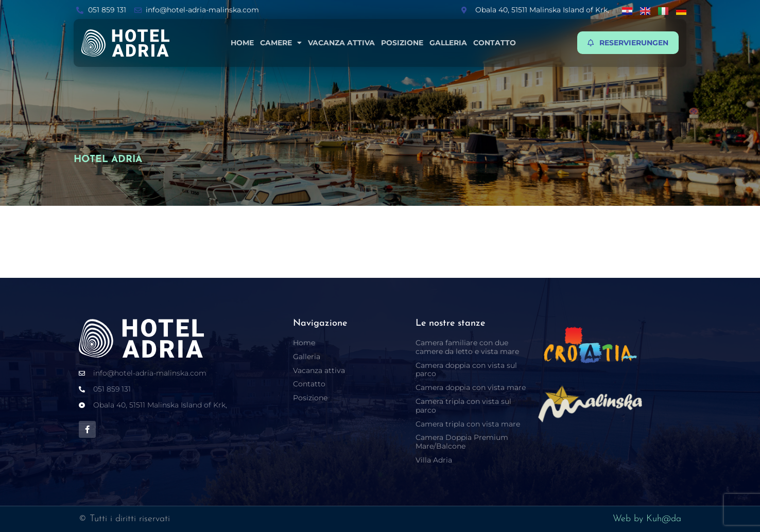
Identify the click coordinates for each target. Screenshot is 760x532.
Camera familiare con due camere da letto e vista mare (467, 347)
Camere (281, 43)
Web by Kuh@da (647, 519)
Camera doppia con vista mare (471, 387)
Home (242, 43)
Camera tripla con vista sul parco (463, 406)
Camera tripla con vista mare (468, 424)
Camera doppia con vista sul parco (466, 370)
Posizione (402, 43)
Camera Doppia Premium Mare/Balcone (462, 442)
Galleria (448, 43)
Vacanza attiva (341, 43)
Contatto (495, 43)
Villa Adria (434, 460)
